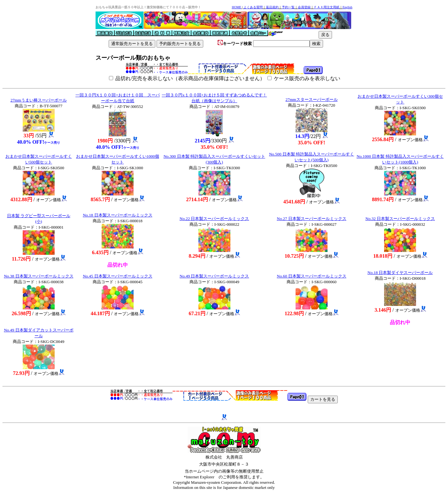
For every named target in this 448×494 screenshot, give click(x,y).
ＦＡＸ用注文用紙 (327, 7)
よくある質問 (253, 7)
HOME (236, 7)
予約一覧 (288, 7)
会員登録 (304, 7)
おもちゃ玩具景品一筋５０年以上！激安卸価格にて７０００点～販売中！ (148, 7)
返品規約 (272, 7)
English (348, 7)
